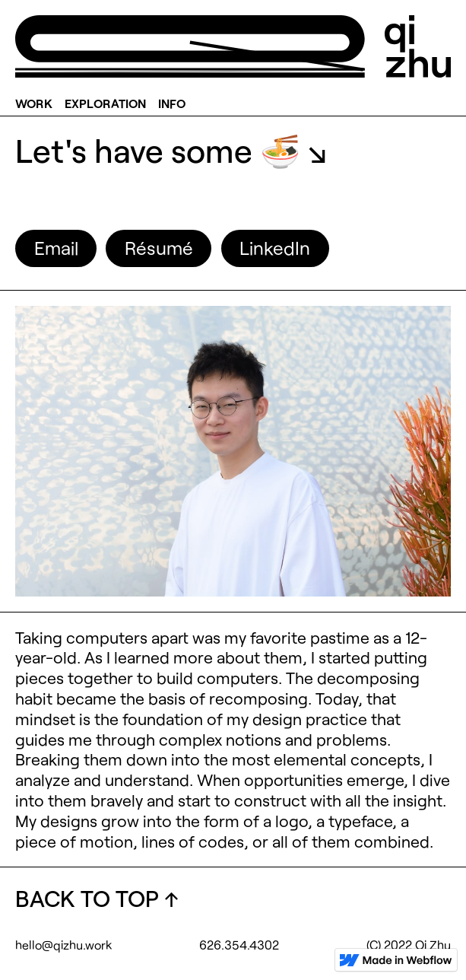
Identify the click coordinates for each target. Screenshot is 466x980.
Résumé (159, 248)
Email (56, 248)
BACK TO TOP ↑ (97, 898)
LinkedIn (275, 248)
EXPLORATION (105, 102)
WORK (34, 102)
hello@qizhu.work (63, 945)
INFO (172, 102)
